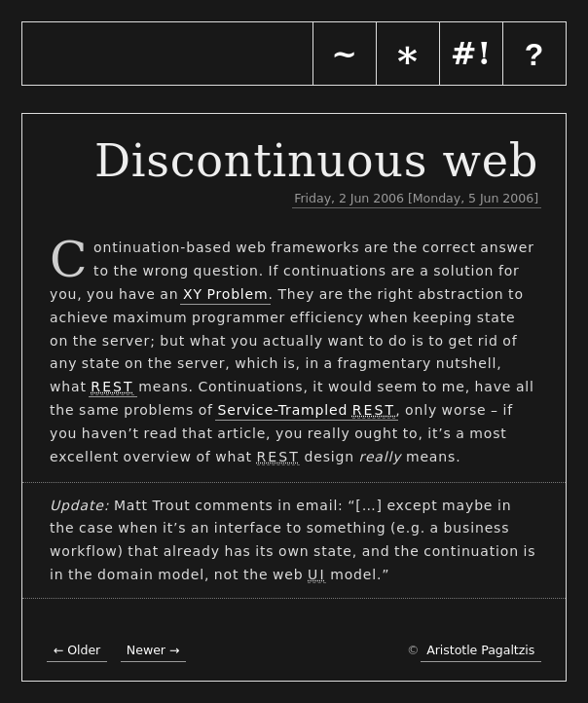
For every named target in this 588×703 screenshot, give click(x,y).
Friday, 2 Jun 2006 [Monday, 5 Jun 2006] (416, 198)
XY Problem (226, 294)
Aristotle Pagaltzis (480, 650)
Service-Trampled (306, 410)
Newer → (153, 650)
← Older (77, 650)
